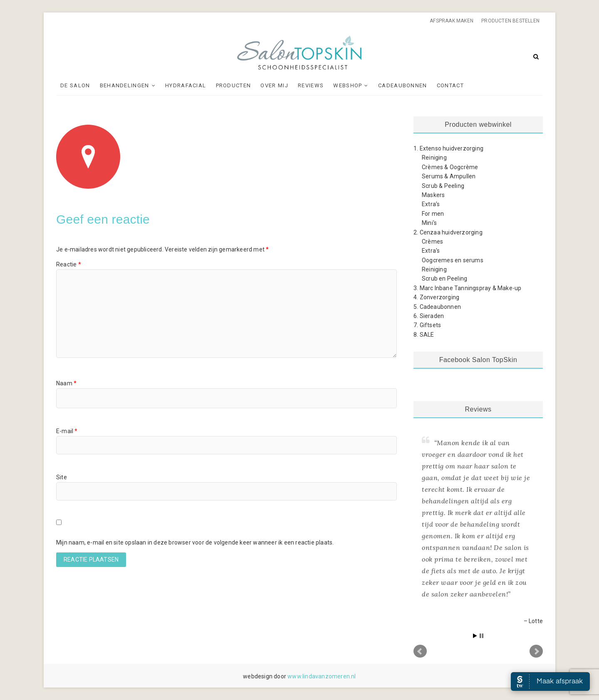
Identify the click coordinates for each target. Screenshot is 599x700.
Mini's (429, 223)
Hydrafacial (186, 85)
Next (536, 651)
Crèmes (432, 242)
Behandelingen (125, 85)
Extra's (431, 251)
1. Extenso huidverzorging (448, 148)
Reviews (311, 85)
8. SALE (424, 335)
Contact (450, 85)
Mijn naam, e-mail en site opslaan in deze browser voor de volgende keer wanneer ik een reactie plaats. (195, 542)
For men (433, 214)
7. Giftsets (427, 325)
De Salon (75, 85)
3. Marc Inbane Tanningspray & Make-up (467, 288)
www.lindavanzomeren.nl (322, 676)
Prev (420, 651)
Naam (66, 383)
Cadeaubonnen (403, 85)
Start (475, 636)
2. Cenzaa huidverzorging (448, 232)
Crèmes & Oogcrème (450, 167)
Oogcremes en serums (453, 260)
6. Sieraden (429, 316)
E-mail (67, 431)
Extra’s (431, 204)
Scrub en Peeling (444, 279)
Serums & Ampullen (449, 176)
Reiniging (434, 158)
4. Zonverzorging (436, 297)
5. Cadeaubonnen (437, 307)
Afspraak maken (452, 21)
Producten (234, 85)
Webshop (348, 85)
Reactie (69, 264)
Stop (481, 636)
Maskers (433, 195)
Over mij (274, 85)
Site (62, 477)
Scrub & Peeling (443, 186)
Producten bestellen (510, 21)
